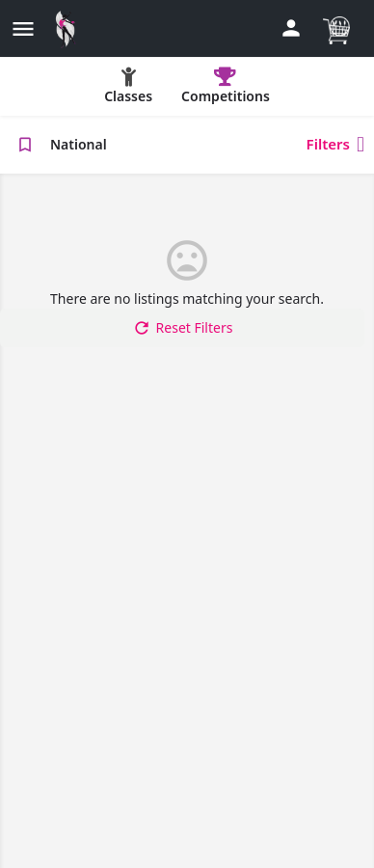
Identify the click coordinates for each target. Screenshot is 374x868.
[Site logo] (70, 29)
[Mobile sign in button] (291, 28)
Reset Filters (183, 328)
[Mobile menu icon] (23, 28)
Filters (335, 145)
